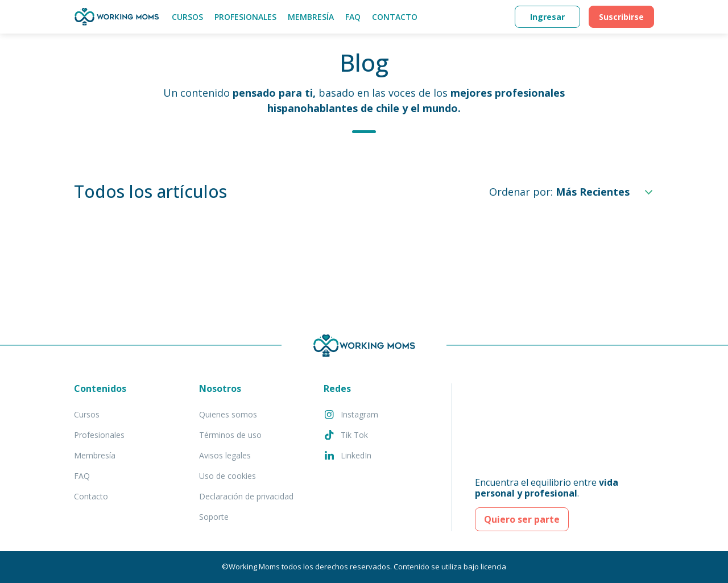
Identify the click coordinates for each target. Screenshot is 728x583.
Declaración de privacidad (246, 496)
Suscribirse (621, 17)
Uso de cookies (227, 476)
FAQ (353, 17)
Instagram (351, 414)
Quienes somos (228, 414)
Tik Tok (346, 435)
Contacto (395, 17)
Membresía (311, 17)
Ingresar (547, 17)
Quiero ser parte (522, 519)
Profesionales (245, 17)
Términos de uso (230, 435)
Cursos (187, 17)
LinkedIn (348, 455)
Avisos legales (225, 455)
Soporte (214, 517)
